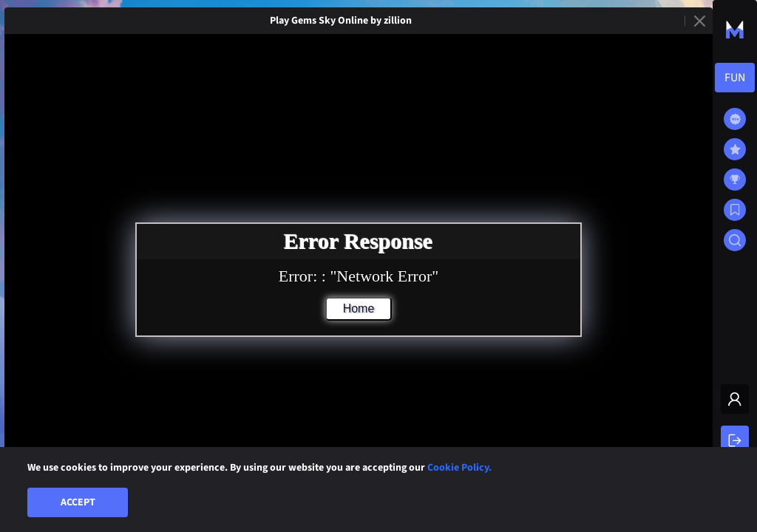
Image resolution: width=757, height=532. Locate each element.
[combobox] (735, 78)
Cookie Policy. (459, 468)
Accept (78, 502)
